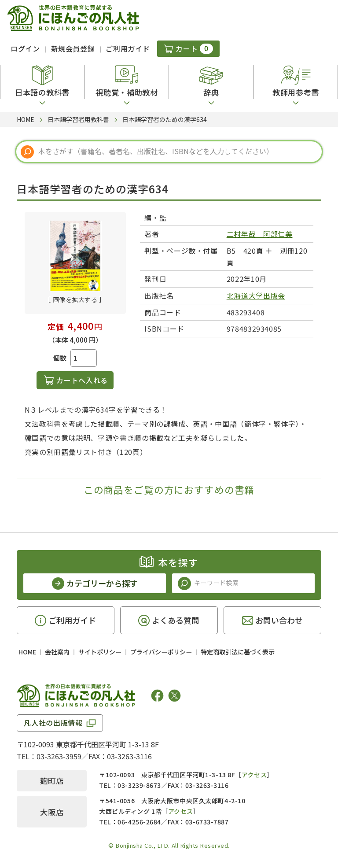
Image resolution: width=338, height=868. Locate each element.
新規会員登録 (73, 48)
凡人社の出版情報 (53, 723)
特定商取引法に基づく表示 (238, 652)
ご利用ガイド (128, 48)
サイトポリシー (100, 652)
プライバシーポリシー (161, 652)
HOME (27, 652)
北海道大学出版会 (256, 295)
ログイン (25, 48)
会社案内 (57, 652)
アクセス (254, 775)
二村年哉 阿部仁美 (260, 234)
